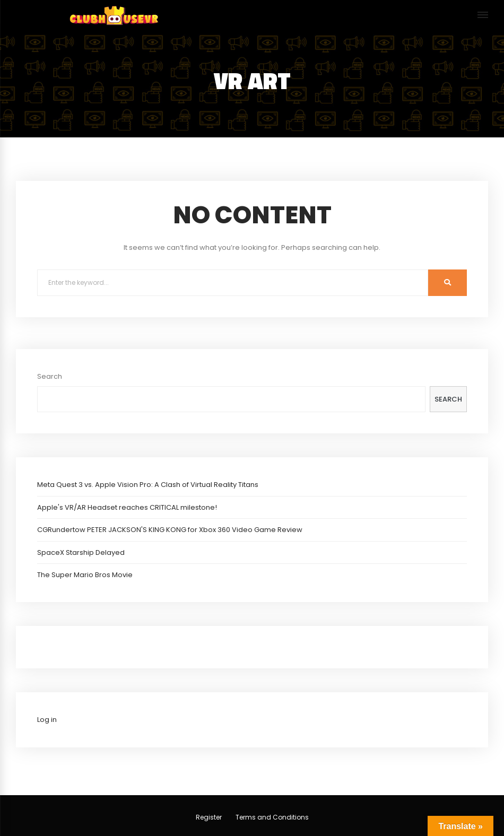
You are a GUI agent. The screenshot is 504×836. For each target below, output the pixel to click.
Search (50, 376)
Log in (47, 720)
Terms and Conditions (272, 817)
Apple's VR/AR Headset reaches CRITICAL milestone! (127, 507)
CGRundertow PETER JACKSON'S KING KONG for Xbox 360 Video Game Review (170, 530)
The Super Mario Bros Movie (85, 575)
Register (209, 817)
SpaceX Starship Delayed (81, 552)
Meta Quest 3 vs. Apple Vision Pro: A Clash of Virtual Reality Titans (148, 485)
